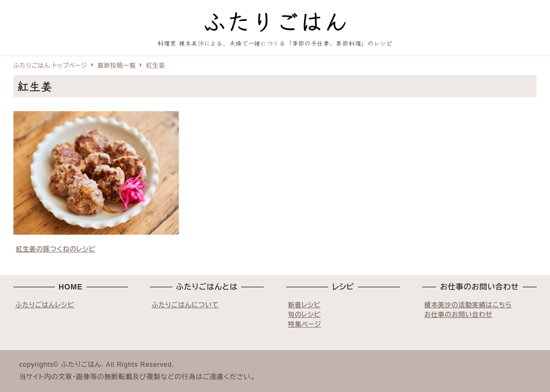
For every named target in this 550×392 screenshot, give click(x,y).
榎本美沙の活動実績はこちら (468, 305)
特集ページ (305, 324)
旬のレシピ (304, 315)
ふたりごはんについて (185, 305)
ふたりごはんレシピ (45, 305)
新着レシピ (304, 305)
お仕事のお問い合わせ (458, 315)
